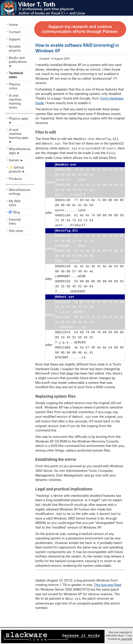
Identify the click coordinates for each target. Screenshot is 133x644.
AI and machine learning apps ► (19, 136)
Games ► (16, 160)
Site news (16, 231)
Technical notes (16, 75)
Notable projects (15, 49)
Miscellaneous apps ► (19, 151)
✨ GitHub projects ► (17, 169)
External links (15, 222)
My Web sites (15, 203)
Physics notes (15, 86)
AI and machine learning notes (15, 102)
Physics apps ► (19, 121)
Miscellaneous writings (19, 192)
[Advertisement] (32, 268)
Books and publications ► (18, 62)
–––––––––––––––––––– (24, 113)
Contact (15, 32)
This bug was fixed (107, 584)
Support (15, 39)
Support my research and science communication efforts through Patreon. (80, 29)
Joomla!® (126, 638)
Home (13, 25)
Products (15, 179)
